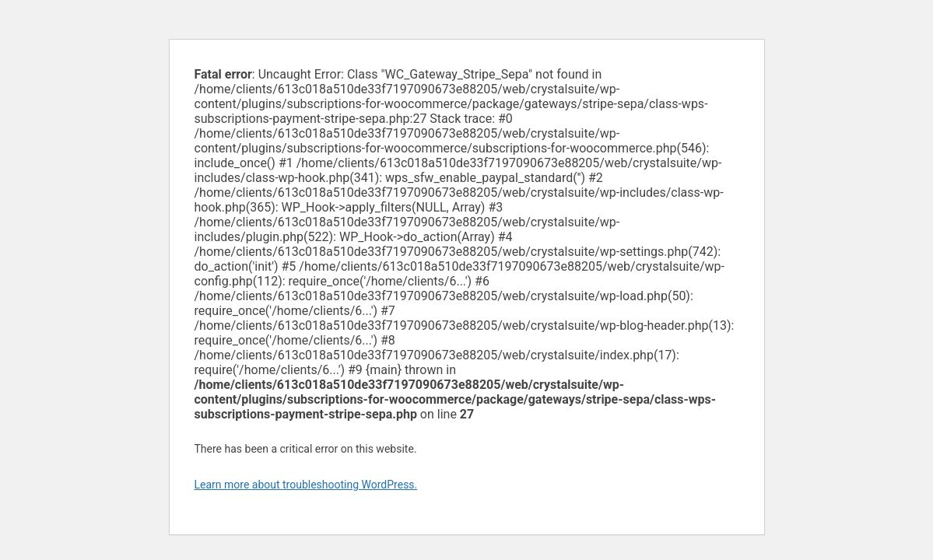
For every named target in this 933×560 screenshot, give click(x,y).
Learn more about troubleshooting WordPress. (306, 485)
